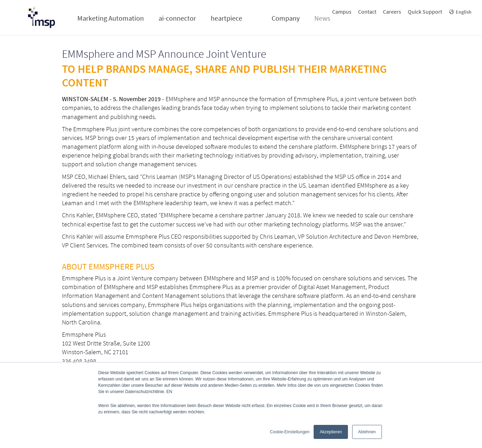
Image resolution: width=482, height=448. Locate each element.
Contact (367, 12)
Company (286, 18)
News (322, 18)
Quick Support (425, 12)
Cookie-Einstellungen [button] (290, 432)
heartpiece (226, 18)
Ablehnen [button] (367, 432)
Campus (342, 12)
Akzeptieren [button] (331, 432)
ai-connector (177, 18)
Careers (392, 12)
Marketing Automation (111, 18)
